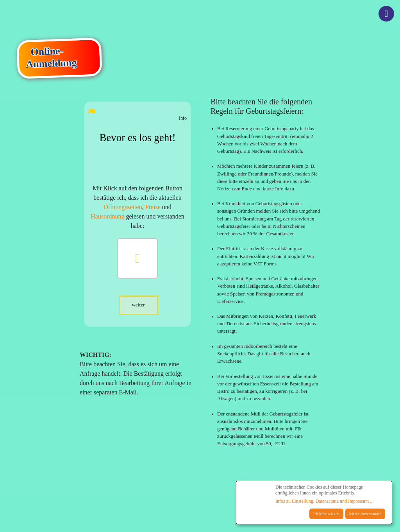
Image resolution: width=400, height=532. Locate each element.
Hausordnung (107, 216)
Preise (153, 207)
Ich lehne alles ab (326, 514)
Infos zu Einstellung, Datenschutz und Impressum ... (324, 501)
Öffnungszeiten (123, 207)
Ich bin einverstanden (365, 514)
